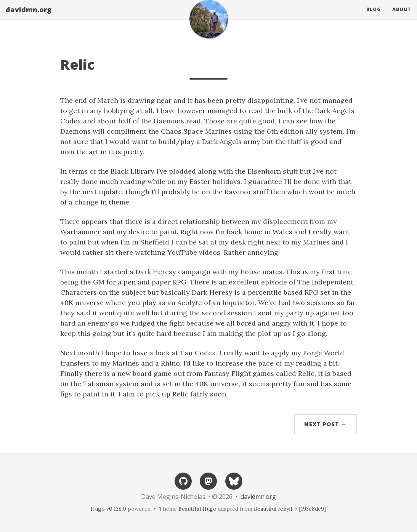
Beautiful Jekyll (273, 509)
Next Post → (326, 424)
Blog (374, 17)
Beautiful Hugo (197, 509)
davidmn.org (29, 17)
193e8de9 (312, 509)
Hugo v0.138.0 (108, 509)
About (402, 17)
